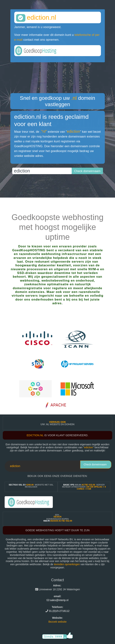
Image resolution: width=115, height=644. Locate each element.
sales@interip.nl (59, 600)
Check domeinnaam (95, 464)
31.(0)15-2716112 (59, 611)
